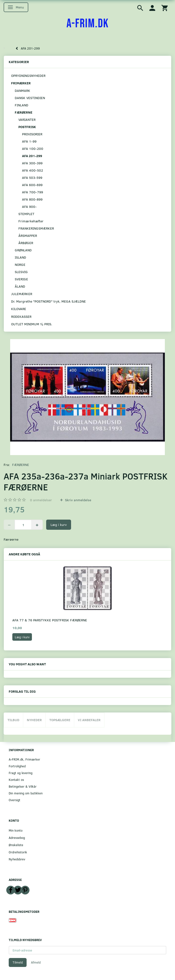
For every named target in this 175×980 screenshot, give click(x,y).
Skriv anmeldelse (78, 500)
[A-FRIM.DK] (88, 24)
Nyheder (34, 720)
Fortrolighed (17, 766)
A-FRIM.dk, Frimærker (24, 759)
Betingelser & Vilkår (23, 786)
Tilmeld (18, 962)
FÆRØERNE (21, 465)
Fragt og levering (21, 773)
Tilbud (13, 720)
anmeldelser (41, 500)
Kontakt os (16, 780)
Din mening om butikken (26, 793)
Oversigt (15, 800)
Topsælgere (60, 720)
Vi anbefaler (89, 720)
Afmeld (36, 962)
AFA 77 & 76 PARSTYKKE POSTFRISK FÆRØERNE (50, 620)
